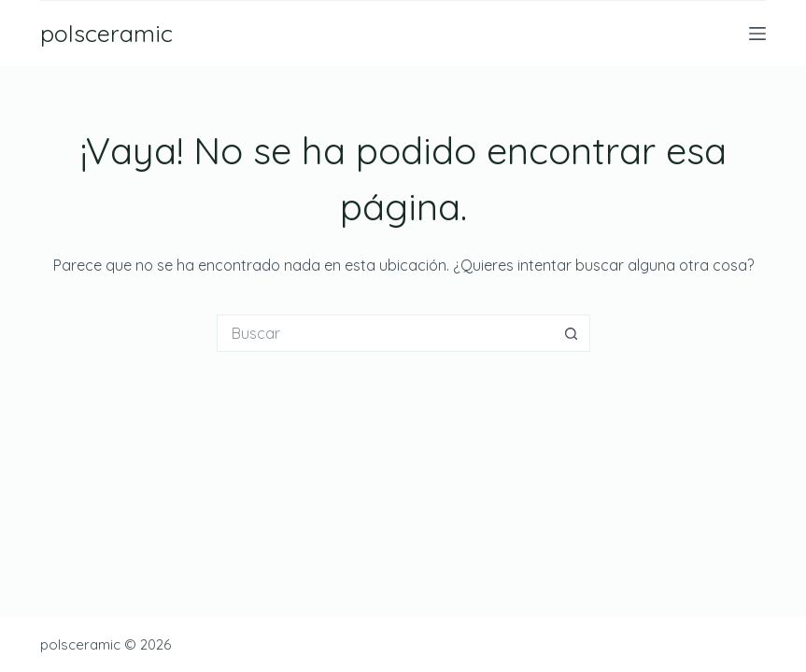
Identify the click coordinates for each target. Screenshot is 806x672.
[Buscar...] (385, 333)
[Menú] (757, 34)
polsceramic (106, 33)
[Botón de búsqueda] (572, 333)
